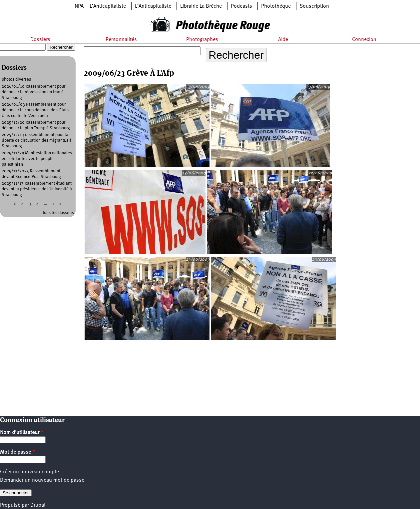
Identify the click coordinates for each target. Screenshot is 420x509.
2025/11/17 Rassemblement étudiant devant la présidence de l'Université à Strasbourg (37, 189)
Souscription (314, 6)
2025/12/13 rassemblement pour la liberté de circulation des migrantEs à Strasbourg (37, 140)
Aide (283, 40)
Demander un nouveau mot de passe (42, 480)
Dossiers (40, 40)
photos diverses (16, 79)
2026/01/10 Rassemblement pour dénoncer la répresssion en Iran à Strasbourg (33, 92)
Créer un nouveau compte (29, 472)
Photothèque (276, 6)
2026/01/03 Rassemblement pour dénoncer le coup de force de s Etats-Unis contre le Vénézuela (36, 110)
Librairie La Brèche (201, 6)
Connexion (364, 40)
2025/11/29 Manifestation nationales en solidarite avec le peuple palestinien (37, 159)
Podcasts (241, 6)
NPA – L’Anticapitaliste (100, 6)
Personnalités (121, 40)
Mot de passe (17, 452)
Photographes (202, 40)
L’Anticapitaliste (153, 6)
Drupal (38, 505)
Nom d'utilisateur (22, 433)
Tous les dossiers (58, 213)
